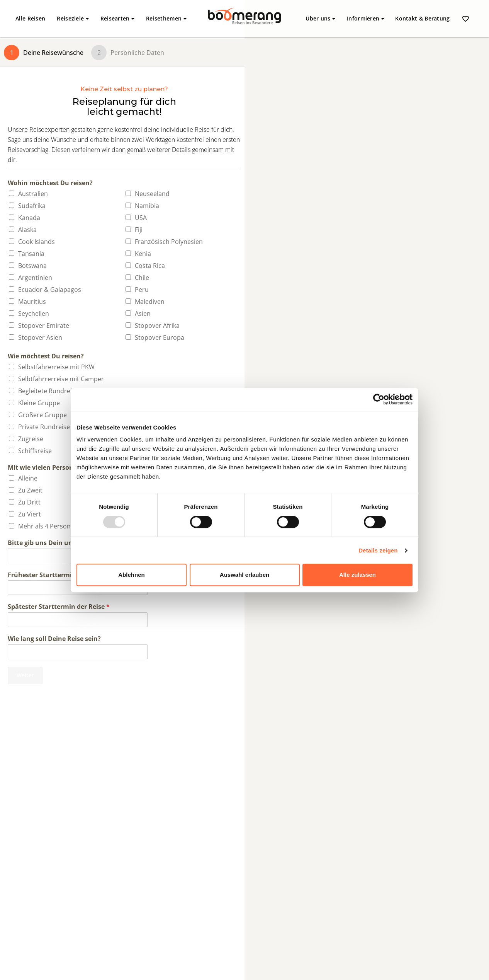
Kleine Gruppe (39, 403)
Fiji (139, 230)
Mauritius (32, 302)
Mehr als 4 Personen (48, 526)
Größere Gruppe (42, 415)
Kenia (143, 254)
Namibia (147, 206)
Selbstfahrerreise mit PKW (56, 367)
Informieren (366, 18)
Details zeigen (378, 550)
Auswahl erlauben (244, 575)
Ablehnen (131, 575)
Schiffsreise (35, 451)
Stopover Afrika (157, 326)
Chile (142, 278)
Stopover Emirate (44, 326)
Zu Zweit (30, 490)
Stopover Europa (160, 337)
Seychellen (34, 314)
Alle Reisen (30, 18)
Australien (33, 194)
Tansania (31, 254)
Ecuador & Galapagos (50, 290)
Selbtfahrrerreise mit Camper (61, 379)
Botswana (32, 266)
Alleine (28, 478)
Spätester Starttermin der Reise (59, 607)
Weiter (25, 675)
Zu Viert (30, 514)
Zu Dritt (29, 502)
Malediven (150, 302)
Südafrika (32, 206)
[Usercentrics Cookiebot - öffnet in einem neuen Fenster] (379, 399)
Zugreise (31, 439)
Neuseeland (152, 194)
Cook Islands (37, 242)
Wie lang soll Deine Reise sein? (54, 639)
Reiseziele (73, 18)
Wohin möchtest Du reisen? (50, 183)
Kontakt (422, 18)
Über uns (320, 18)
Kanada (29, 218)
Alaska (27, 230)
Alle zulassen (357, 575)
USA (141, 218)
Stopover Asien (40, 337)
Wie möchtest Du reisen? (46, 356)
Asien (143, 314)
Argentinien (35, 278)
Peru (142, 290)
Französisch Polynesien (169, 242)
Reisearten (117, 18)
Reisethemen (166, 18)
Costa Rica (150, 266)
